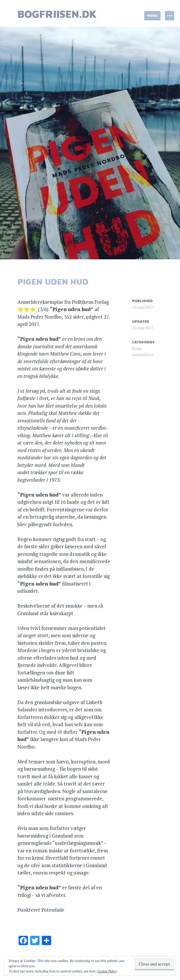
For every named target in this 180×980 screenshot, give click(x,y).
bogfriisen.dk (57, 14)
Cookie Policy (107, 971)
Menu (152, 16)
